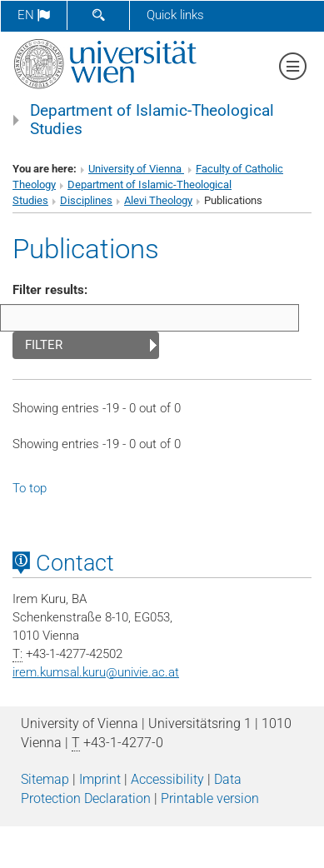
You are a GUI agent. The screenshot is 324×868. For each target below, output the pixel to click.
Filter (44, 345)
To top (30, 488)
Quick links (175, 15)
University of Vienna (136, 169)
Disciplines (86, 200)
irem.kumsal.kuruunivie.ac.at (96, 672)
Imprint (100, 779)
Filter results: (50, 290)
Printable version (210, 798)
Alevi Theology (158, 200)
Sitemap (45, 779)
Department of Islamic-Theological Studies (152, 120)
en (34, 15)
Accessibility (167, 779)
